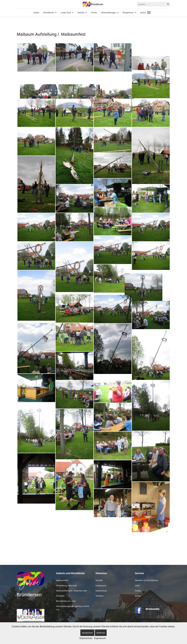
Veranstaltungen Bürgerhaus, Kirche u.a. (73, 608)
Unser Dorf (66, 13)
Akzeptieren (87, 633)
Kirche (94, 13)
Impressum (101, 586)
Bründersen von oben (66, 601)
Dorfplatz (60, 596)
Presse (138, 591)
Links (137, 586)
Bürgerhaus (128, 13)
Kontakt (99, 580)
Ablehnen (101, 633)
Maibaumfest (62, 580)
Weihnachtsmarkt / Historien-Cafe (72, 591)
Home (36, 13)
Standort (100, 596)
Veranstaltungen (109, 13)
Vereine (81, 13)
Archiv (143, 13)
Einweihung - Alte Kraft (67, 586)
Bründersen (49, 13)
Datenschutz (101, 591)
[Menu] (148, 13)
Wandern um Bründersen (147, 580)
